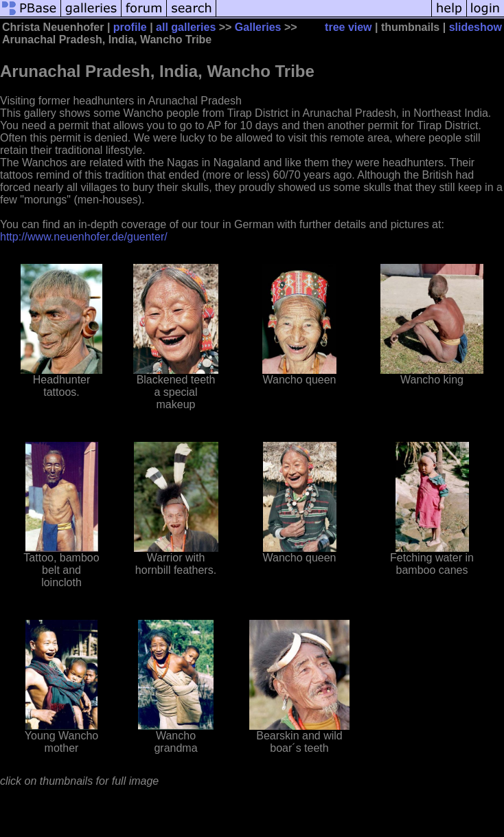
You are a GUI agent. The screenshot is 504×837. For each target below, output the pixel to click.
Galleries (258, 27)
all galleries (186, 27)
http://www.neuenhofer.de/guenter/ (84, 237)
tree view (348, 27)
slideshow (476, 27)
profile (130, 27)
